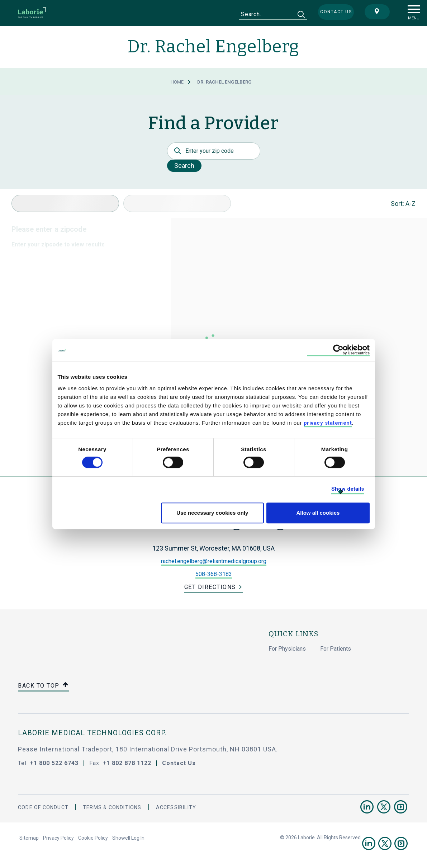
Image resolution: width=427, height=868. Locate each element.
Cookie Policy (93, 838)
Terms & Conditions (112, 807)
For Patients (336, 649)
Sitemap (29, 838)
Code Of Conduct (43, 807)
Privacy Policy (58, 838)
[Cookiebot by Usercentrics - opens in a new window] (338, 350)
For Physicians (287, 649)
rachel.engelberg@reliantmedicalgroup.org (214, 561)
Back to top (43, 686)
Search (184, 166)
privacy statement (328, 423)
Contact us (336, 12)
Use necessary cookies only (212, 513)
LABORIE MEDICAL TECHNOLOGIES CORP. (92, 733)
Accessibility (176, 807)
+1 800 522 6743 (54, 763)
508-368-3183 (214, 574)
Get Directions (210, 587)
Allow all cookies (318, 513)
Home (177, 82)
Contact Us (179, 763)
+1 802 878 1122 (127, 763)
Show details (348, 489)
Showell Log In (128, 838)
